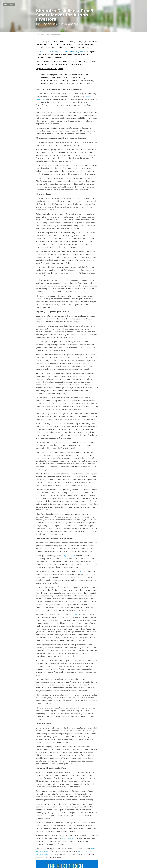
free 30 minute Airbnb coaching (78, 748)
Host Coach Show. (57, 738)
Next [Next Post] (77, 845)
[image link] (73, 790)
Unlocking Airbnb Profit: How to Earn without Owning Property (54, 849)
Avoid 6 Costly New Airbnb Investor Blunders (89, 849)
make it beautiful (81, 94)
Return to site (9, 4)
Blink (81, 435)
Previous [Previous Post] (40, 845)
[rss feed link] (110, 857)
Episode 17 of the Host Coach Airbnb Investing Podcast (63, 52)
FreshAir (74, 546)
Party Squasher (68, 495)
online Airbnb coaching (101, 745)
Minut (79, 508)
